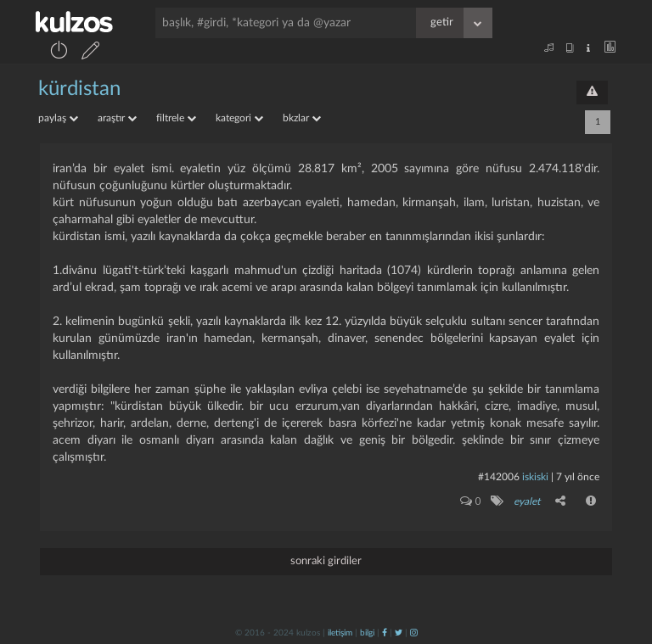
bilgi (367, 633)
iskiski (535, 477)
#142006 (499, 477)
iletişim (340, 633)
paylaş (58, 118)
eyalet (527, 501)
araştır (117, 118)
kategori (239, 118)
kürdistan (79, 89)
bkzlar (302, 118)
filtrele (176, 118)
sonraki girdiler (326, 561)
